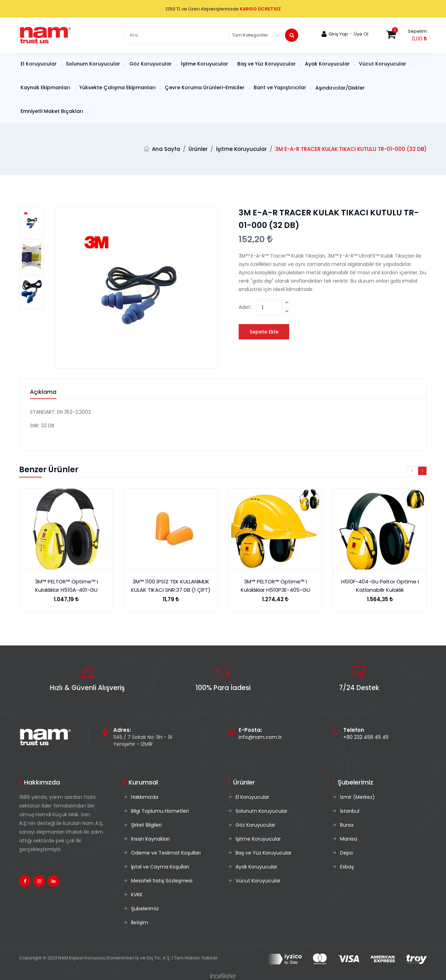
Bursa (347, 825)
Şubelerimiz (145, 909)
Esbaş (347, 867)
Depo (347, 853)
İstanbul (350, 811)
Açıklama (43, 392)
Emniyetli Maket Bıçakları (53, 111)
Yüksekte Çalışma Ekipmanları (118, 87)
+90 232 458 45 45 (366, 737)
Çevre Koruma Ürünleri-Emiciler (205, 87)
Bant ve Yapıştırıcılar (281, 87)
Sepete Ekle (264, 332)
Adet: (245, 307)
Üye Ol (361, 34)
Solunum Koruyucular (94, 64)
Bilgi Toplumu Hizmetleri (160, 811)
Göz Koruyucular (151, 64)
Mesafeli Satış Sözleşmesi (162, 881)
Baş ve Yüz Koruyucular (267, 64)
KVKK (137, 895)
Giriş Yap (338, 34)
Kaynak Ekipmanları (46, 87)
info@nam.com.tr (260, 737)
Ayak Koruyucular (328, 64)
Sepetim (417, 31)
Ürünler (198, 149)
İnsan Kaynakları (150, 839)
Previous (412, 471)
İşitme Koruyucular (205, 64)
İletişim (140, 922)
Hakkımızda (145, 797)
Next (422, 471)
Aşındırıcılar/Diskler (340, 88)
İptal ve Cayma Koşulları (160, 867)
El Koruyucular (39, 64)
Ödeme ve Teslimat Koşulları (166, 853)
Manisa (349, 839)
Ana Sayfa (166, 149)
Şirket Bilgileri (146, 825)
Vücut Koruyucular (383, 64)
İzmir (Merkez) (357, 797)
